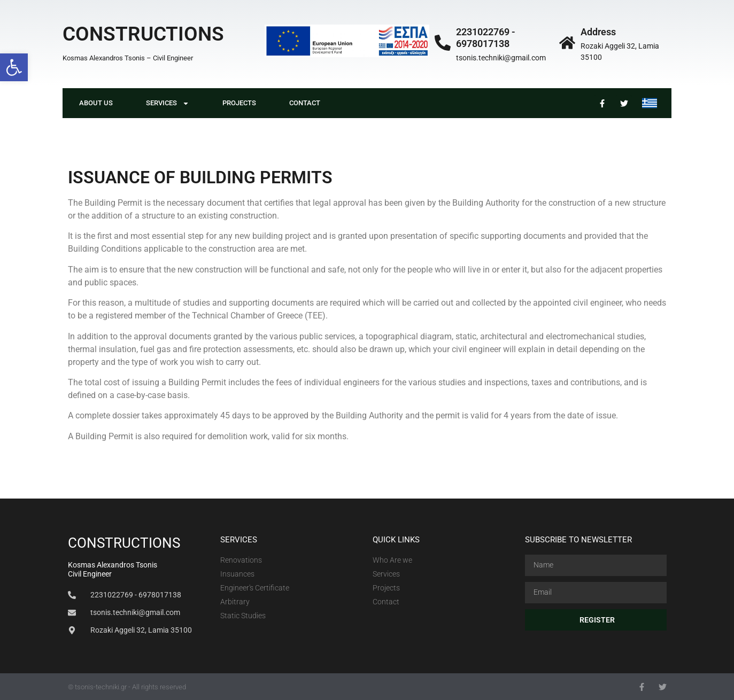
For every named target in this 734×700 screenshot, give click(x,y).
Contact (305, 103)
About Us (96, 103)
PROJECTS (239, 103)
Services (168, 103)
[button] (14, 67)
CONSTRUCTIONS (143, 34)
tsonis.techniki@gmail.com (501, 58)
